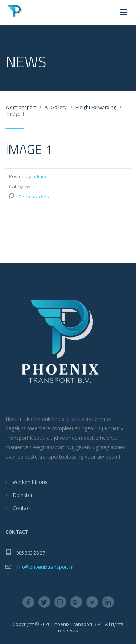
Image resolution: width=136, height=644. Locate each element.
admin (39, 176)
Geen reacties (33, 197)
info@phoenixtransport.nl (45, 567)
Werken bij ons (30, 482)
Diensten (23, 495)
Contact (22, 508)
